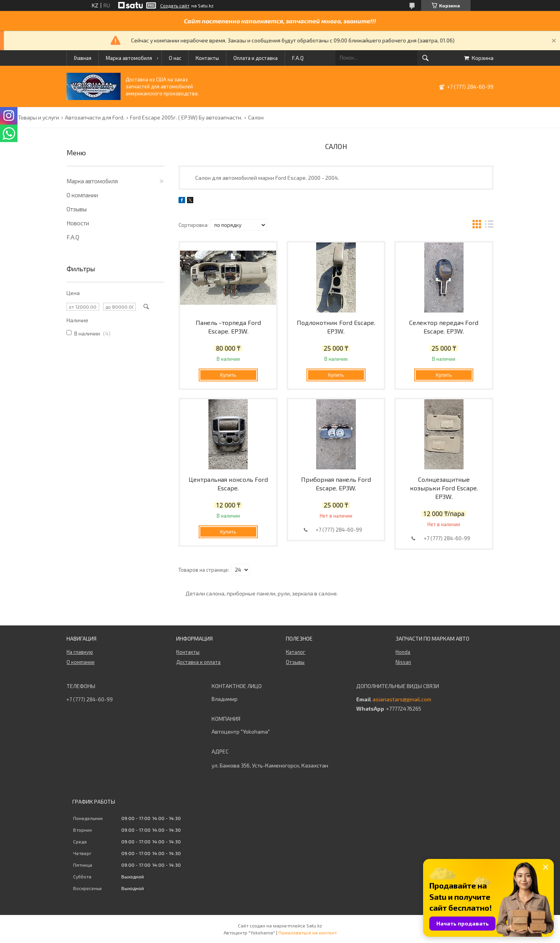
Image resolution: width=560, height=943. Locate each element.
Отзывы (77, 209)
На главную (80, 652)
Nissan (403, 662)
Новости (78, 223)
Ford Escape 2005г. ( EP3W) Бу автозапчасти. (186, 118)
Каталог (296, 652)
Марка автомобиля (129, 58)
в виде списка (489, 225)
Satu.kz (314, 925)
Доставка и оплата (198, 662)
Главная (83, 58)
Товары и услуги (38, 118)
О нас (175, 58)
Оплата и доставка (255, 58)
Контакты (207, 58)
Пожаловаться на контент (308, 932)
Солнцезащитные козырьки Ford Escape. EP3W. (444, 488)
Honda (403, 652)
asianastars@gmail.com (402, 699)
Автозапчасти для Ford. (95, 118)
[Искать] (425, 58)
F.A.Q (298, 58)
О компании (82, 195)
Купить (228, 375)
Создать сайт (175, 5)
